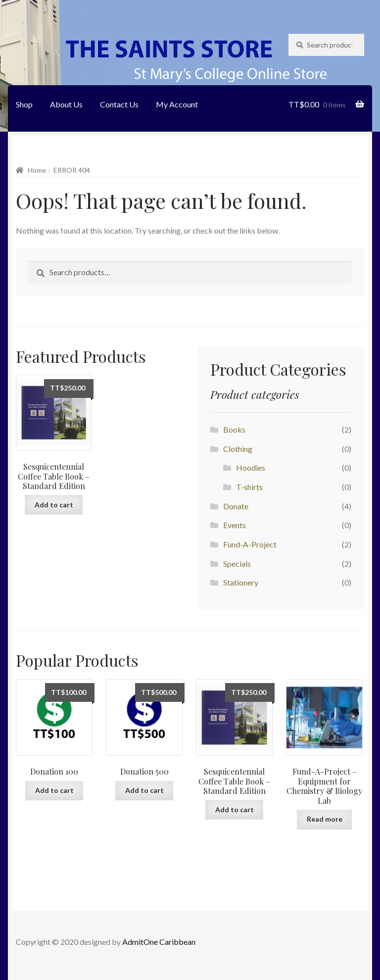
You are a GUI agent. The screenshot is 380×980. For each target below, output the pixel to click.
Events (235, 525)
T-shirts (249, 487)
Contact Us (119, 104)
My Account (177, 104)
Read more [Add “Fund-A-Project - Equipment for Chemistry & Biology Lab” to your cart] (325, 819)
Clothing (238, 449)
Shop (24, 104)
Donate (236, 506)
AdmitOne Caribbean (159, 942)
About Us (66, 104)
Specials (237, 563)
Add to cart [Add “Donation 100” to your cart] (54, 790)
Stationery (241, 582)
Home (37, 170)
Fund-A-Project (250, 544)
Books (234, 429)
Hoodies (251, 467)
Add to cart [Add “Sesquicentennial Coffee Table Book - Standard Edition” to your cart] (54, 505)
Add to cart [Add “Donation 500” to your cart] (144, 790)
